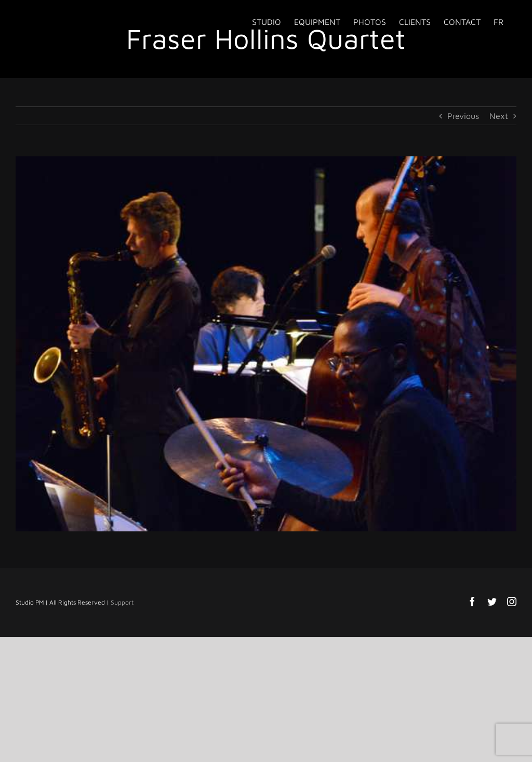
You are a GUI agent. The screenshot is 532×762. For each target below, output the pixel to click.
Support (122, 602)
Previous (463, 116)
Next (499, 116)
